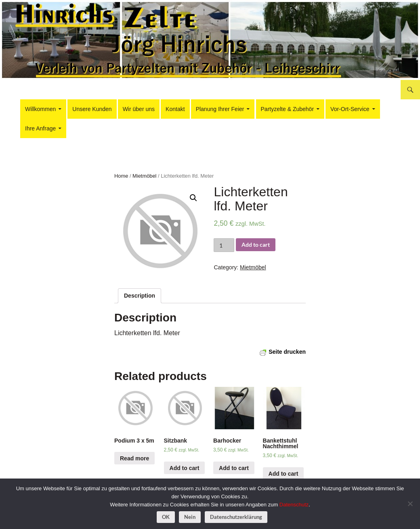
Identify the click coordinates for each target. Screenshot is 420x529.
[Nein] (410, 504)
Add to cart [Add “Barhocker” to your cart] (234, 468)
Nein (190, 517)
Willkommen (40, 109)
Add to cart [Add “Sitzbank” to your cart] (185, 468)
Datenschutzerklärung (236, 517)
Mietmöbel (144, 176)
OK (166, 517)
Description (140, 296)
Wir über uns (139, 109)
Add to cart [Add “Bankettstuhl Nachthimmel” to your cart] (283, 474)
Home (121, 176)
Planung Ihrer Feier (220, 109)
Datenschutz (294, 505)
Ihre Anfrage (40, 128)
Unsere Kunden (92, 109)
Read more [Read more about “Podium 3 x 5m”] (134, 458)
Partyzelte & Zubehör (288, 109)
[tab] (140, 296)
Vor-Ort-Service (350, 109)
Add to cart (256, 245)
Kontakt (175, 109)
